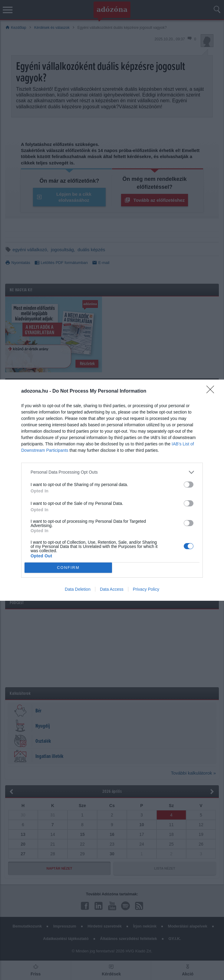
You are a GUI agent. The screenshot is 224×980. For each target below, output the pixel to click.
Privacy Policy (146, 589)
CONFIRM (68, 567)
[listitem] (112, 472)
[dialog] (112, 490)
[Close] (212, 391)
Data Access (112, 589)
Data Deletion (78, 589)
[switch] (189, 485)
